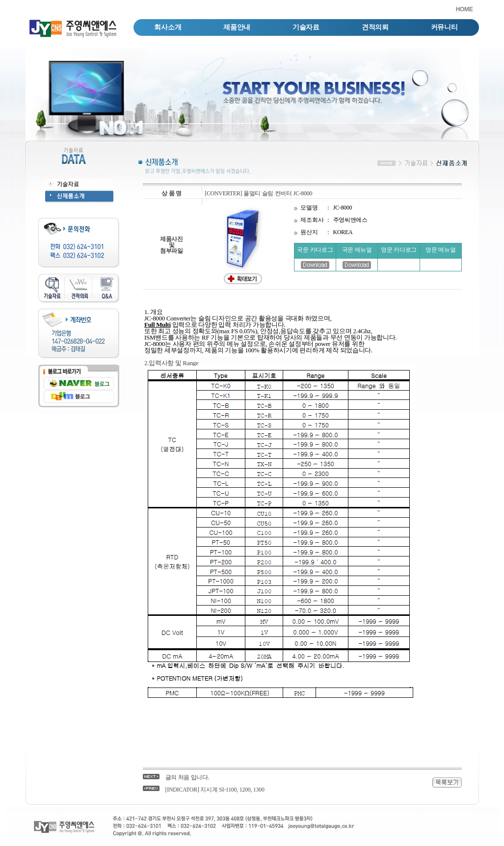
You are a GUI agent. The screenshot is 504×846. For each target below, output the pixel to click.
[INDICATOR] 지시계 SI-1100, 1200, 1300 (215, 790)
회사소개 (168, 27)
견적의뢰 (375, 27)
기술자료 (306, 27)
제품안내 (237, 27)
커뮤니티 (444, 27)
